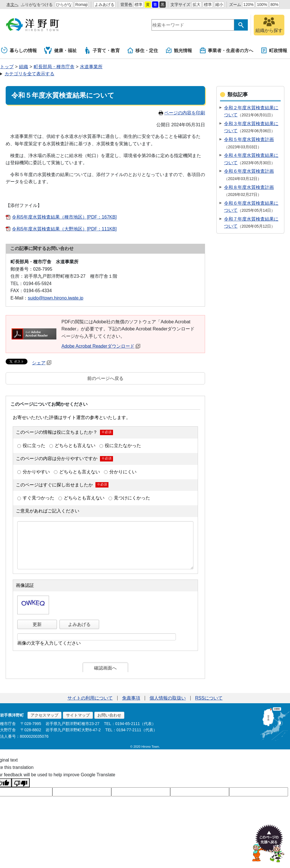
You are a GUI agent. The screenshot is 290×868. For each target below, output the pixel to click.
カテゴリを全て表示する (29, 74)
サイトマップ (78, 715)
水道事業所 (91, 67)
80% (274, 5)
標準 (138, 5)
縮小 (219, 5)
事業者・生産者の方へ (226, 50)
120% (248, 5)
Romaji (82, 5)
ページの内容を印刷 (182, 113)
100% (262, 5)
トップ (7, 67)
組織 (24, 67)
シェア (42, 363)
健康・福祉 (60, 50)
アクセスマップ (44, 715)
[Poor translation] (21, 783)
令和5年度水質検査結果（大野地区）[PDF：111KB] (64, 229)
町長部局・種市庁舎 (54, 67)
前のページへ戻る (105, 378)
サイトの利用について (90, 698)
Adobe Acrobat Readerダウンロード (101, 346)
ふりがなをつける (37, 5)
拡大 (197, 5)
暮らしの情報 (19, 50)
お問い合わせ (109, 715)
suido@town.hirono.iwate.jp (56, 298)
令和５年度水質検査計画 (249, 139)
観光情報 (179, 50)
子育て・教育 (102, 50)
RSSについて (209, 698)
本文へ (12, 5)
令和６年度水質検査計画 (249, 171)
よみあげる (105, 5)
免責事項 (131, 698)
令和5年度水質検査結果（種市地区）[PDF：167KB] (64, 217)
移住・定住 (142, 50)
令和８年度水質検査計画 (249, 187)
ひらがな (64, 5)
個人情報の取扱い (168, 698)
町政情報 (274, 50)
